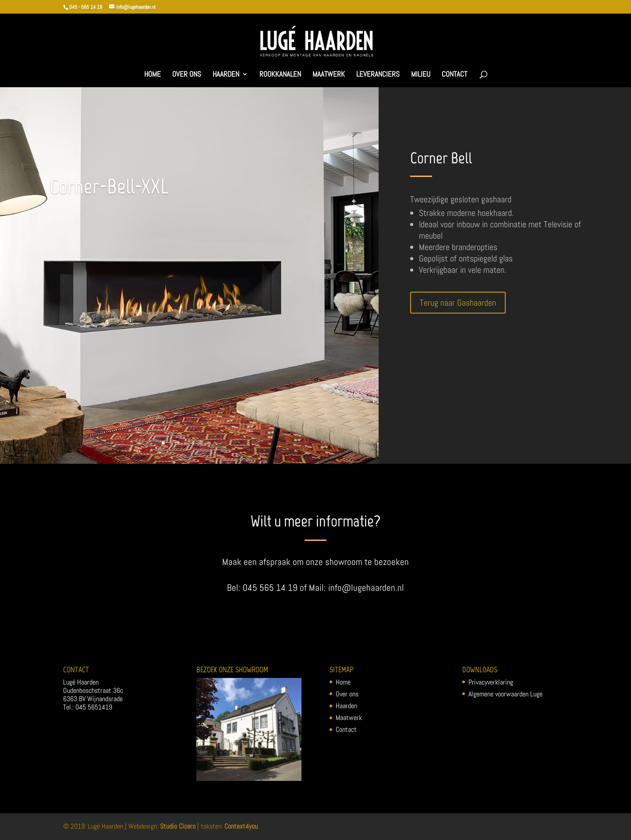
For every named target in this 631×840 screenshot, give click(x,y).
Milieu (421, 75)
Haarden (226, 75)
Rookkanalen (280, 75)
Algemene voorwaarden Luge (505, 694)
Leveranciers (378, 75)
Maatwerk (329, 75)
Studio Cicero (178, 826)
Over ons (187, 75)
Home (152, 75)
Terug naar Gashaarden (458, 303)
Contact (454, 75)
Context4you (241, 826)
